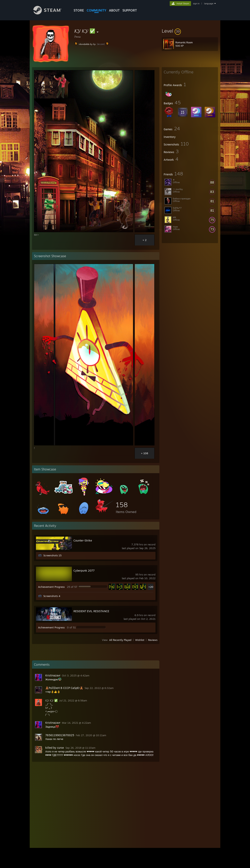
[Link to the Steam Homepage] (50, 13)
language (209, 4)
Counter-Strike (83, 540)
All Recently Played (120, 640)
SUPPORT (130, 10)
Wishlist (140, 640)
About (114, 10)
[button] (190, 31)
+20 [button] (151, 587)
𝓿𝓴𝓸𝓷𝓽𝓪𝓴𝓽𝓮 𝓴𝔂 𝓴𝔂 (87, 44)
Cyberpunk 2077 (84, 570)
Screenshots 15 (52, 555)
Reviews (153, 640)
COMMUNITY (96, 10)
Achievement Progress (51, 587)
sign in (196, 4)
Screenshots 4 (52, 596)
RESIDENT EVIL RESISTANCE (91, 611)
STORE (79, 10)
